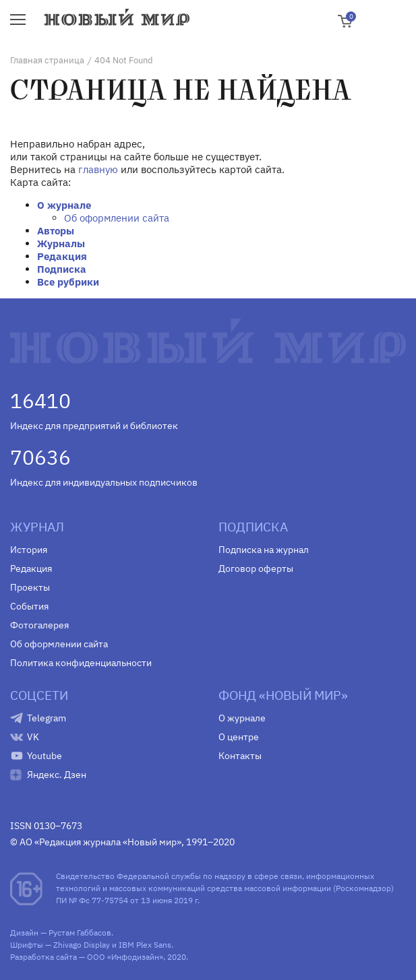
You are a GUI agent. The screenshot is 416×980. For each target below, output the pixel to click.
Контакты (240, 756)
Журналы (61, 243)
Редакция (62, 256)
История (29, 550)
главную (98, 169)
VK (33, 737)
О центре (239, 737)
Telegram (47, 718)
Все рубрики (68, 282)
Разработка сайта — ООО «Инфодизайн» (87, 957)
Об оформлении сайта (117, 218)
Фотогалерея (39, 625)
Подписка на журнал (264, 550)
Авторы (56, 231)
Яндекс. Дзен (57, 775)
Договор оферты (256, 568)
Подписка (62, 269)
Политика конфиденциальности (81, 663)
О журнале (64, 205)
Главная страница (47, 60)
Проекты (30, 587)
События (29, 606)
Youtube (44, 756)
